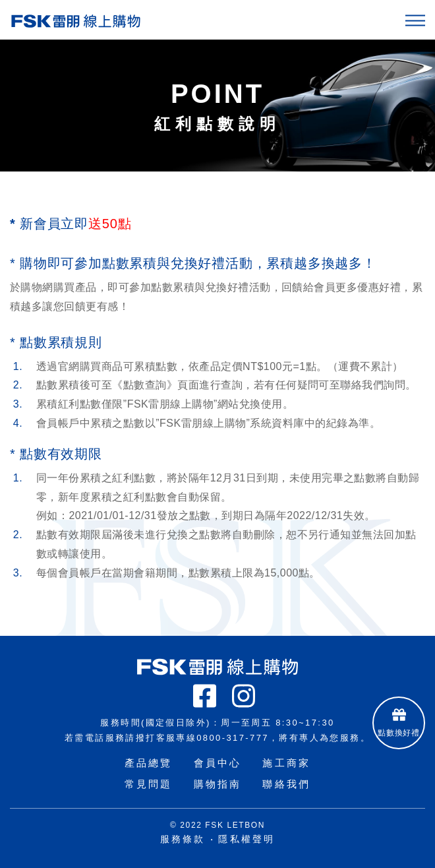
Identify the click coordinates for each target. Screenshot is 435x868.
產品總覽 (149, 763)
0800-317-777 (233, 738)
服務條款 (183, 839)
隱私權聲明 (246, 839)
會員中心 (218, 763)
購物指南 (218, 784)
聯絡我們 (286, 784)
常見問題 (149, 784)
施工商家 (286, 763)
